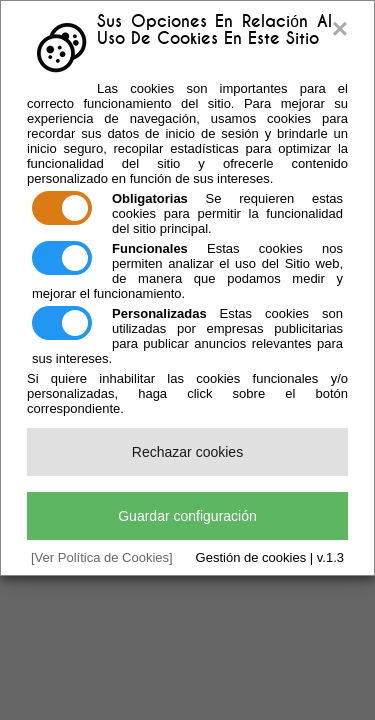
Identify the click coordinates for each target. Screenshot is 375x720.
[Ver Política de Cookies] (102, 557)
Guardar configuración (187, 516)
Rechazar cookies (187, 452)
